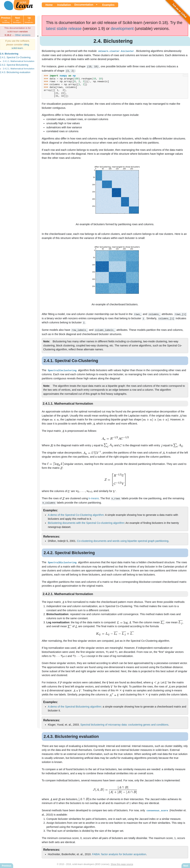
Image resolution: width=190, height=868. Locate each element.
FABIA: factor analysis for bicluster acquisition (119, 852)
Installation (64, 5)
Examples (108, 5)
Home (49, 5)
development (122, 29)
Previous (6, 20)
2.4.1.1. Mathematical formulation (19, 61)
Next (18, 20)
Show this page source (122, 862)
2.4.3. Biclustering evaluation (15, 72)
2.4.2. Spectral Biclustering (14, 65)
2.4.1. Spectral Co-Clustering (15, 57)
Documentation (84, 5)
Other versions (23, 35)
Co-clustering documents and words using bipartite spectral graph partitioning (123, 539)
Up (29, 20)
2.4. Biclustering (9, 54)
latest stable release (64, 29)
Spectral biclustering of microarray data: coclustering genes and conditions (124, 723)
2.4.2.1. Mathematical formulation (19, 69)
